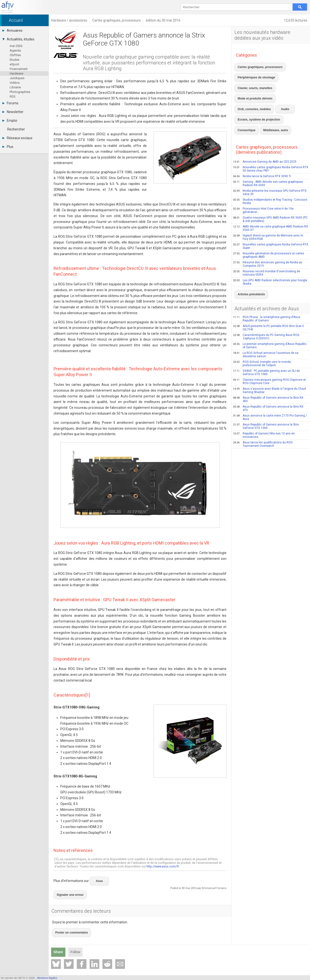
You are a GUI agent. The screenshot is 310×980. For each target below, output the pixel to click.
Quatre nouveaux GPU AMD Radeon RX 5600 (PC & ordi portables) (270, 192)
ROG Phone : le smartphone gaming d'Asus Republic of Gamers (267, 289)
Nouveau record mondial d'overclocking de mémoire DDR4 (267, 246)
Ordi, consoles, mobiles (252, 89)
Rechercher (16, 129)
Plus (8, 147)
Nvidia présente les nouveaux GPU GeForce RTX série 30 (270, 165)
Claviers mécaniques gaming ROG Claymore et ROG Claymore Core (269, 351)
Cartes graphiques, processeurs (257, 65)
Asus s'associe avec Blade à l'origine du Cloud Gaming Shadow (269, 360)
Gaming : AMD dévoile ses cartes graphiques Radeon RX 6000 (268, 156)
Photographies (20, 92)
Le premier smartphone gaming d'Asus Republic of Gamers (270, 316)
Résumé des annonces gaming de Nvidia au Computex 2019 (268, 237)
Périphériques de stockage (254, 73)
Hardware (16, 73)
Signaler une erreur (68, 890)
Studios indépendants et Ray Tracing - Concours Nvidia (270, 174)
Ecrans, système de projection (256, 96)
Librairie (15, 87)
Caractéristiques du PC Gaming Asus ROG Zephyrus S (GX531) (266, 307)
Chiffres (15, 55)
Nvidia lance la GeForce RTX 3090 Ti (262, 149)
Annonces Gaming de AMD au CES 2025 (265, 134)
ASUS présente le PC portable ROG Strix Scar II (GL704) (268, 298)
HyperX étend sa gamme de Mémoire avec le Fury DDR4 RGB (268, 210)
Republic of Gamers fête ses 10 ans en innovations (264, 405)
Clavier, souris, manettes (252, 81)
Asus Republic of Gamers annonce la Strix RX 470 (268, 378)
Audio (278, 89)
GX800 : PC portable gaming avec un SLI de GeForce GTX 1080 (266, 342)
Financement (19, 69)
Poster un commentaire (69, 925)
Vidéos (15, 83)
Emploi (10, 121)
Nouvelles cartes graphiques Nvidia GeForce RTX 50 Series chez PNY (271, 142)
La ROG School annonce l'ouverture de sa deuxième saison (266, 325)
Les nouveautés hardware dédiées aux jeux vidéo (262, 35)
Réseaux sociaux (17, 138)
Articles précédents (249, 266)
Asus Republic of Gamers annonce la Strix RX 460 (268, 369)
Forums (10, 103)
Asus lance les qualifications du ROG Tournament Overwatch (263, 414)
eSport (14, 64)
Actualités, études (18, 39)
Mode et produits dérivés (289, 81)
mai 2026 (16, 46)
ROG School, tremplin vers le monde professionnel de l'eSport (262, 334)
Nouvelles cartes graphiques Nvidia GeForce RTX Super (271, 219)
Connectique (288, 96)
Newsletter (13, 112)
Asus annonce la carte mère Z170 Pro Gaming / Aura (270, 387)
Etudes (15, 60)
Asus (98, 879)
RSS (13, 96)
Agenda (15, 50)
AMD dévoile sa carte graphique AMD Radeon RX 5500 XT (271, 201)
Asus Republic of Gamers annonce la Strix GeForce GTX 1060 (266, 396)
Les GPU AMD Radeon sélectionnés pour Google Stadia (270, 255)
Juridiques (17, 78)
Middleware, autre (248, 104)
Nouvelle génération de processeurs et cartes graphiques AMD (269, 228)
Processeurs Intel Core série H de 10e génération (263, 183)
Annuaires (12, 30)
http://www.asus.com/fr (163, 866)
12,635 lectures (296, 20)
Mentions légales (47, 978)
